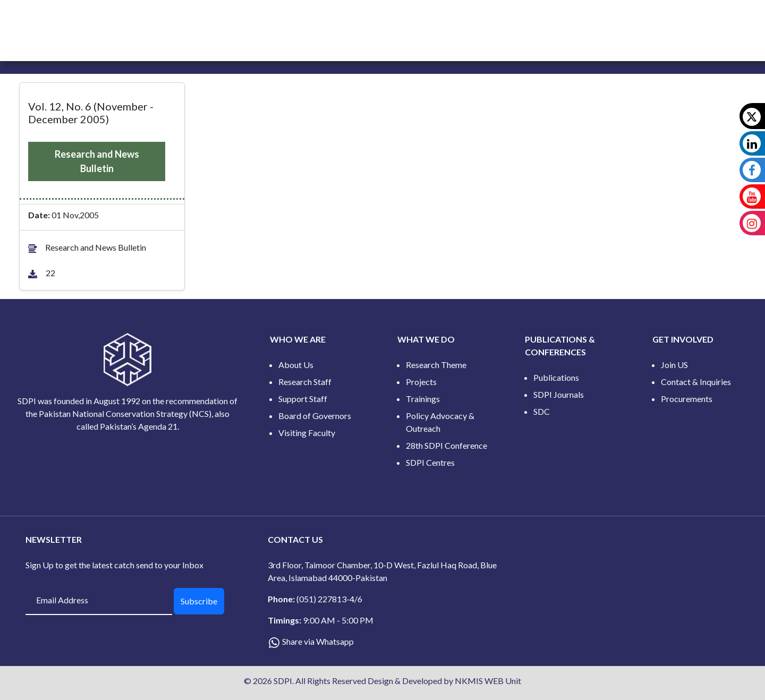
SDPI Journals (559, 394)
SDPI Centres (430, 462)
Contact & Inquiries (696, 382)
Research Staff (305, 382)
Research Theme (436, 365)
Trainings (423, 399)
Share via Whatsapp (318, 641)
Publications (556, 377)
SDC (542, 411)
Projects (421, 382)
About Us (296, 365)
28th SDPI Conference (447, 445)
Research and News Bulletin (97, 161)
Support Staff (303, 399)
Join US (674, 365)
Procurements (687, 399)
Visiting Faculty (307, 433)
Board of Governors (315, 416)
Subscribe (199, 601)
